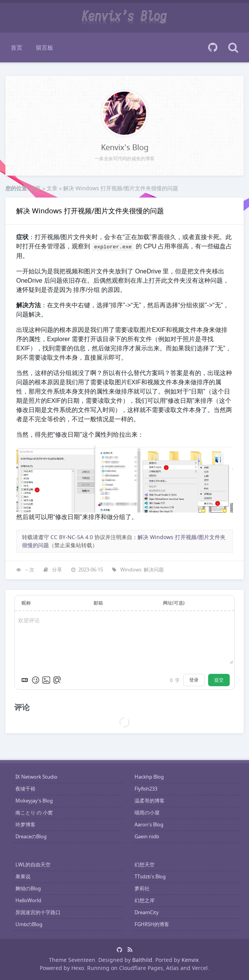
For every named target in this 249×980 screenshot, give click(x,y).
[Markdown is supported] (25, 680)
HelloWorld (28, 900)
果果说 (23, 877)
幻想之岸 (145, 900)
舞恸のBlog (28, 889)
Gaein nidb (147, 837)
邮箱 (98, 603)
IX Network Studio (36, 777)
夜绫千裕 (25, 789)
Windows (131, 570)
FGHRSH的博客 (152, 924)
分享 (57, 570)
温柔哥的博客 (150, 801)
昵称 (26, 603)
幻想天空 (145, 865)
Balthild (142, 960)
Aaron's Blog (149, 825)
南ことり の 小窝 (34, 813)
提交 (219, 680)
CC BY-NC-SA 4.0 (72, 537)
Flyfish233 (146, 789)
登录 (194, 680)
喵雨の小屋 (147, 813)
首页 (17, 47)
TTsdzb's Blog (150, 877)
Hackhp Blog (149, 777)
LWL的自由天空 (33, 865)
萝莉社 (142, 889)
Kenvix (190, 960)
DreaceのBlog (31, 837)
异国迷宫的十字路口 (38, 912)
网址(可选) (174, 603)
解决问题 (154, 570)
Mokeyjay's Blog (34, 801)
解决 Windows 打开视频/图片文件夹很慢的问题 (90, 211)
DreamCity (147, 912)
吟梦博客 (25, 825)
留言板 (45, 47)
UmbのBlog (29, 924)
